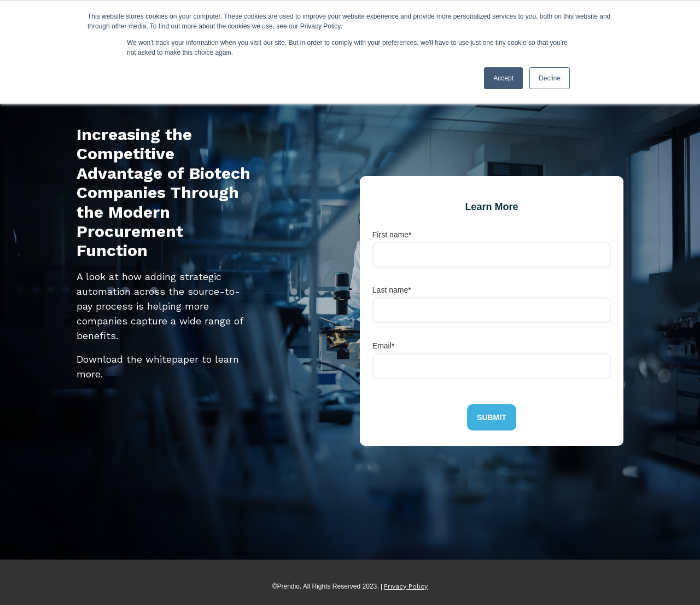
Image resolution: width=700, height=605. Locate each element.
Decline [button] (550, 78)
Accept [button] (503, 78)
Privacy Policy (406, 586)
